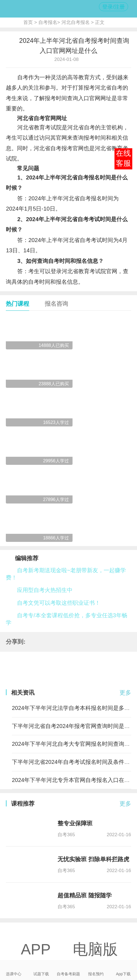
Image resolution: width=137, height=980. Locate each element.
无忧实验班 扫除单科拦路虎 (93, 859)
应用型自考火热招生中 (45, 590)
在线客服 (123, 158)
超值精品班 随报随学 (85, 895)
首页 (28, 22)
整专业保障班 (75, 823)
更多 (125, 693)
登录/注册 (114, 7)
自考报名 (48, 22)
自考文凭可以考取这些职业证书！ (59, 603)
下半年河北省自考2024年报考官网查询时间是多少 (74, 726)
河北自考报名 (76, 22)
